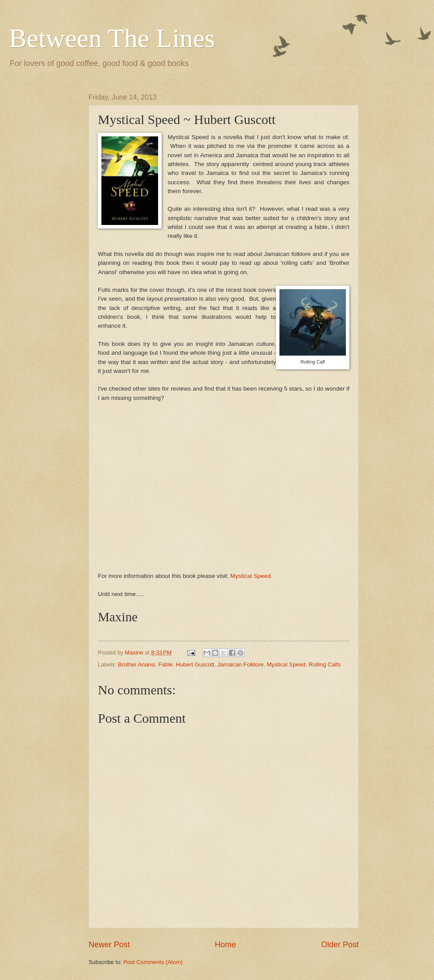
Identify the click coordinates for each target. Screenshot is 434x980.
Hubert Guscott (195, 664)
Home (225, 945)
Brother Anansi (136, 664)
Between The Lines (112, 38)
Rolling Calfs (325, 664)
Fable (166, 664)
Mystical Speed (251, 576)
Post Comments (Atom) (153, 962)
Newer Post (109, 945)
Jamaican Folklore (240, 664)
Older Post (340, 945)
